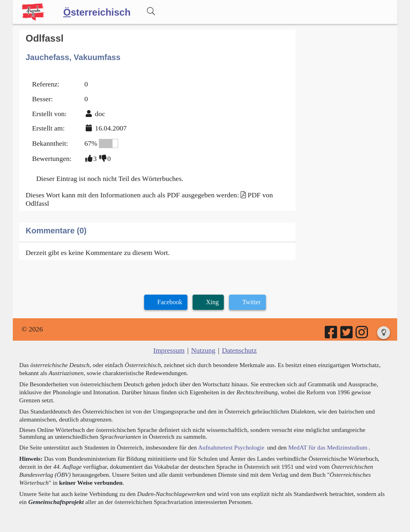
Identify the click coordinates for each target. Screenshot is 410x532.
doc (100, 114)
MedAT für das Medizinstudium (328, 447)
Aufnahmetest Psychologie (231, 447)
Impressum (169, 350)
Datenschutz (239, 350)
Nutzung (203, 350)
